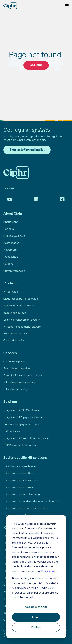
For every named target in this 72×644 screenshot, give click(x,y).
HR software (11, 291)
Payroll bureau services (17, 368)
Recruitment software (16, 333)
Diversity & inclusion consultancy (23, 375)
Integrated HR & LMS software (22, 410)
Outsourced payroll (15, 361)
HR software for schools (18, 515)
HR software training (16, 389)
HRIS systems (12, 431)
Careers (8, 264)
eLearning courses (15, 313)
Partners (9, 229)
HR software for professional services (26, 508)
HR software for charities (18, 473)
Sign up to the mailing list (27, 149)
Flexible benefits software (19, 305)
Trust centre (11, 257)
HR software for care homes (20, 466)
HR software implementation (20, 382)
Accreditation (11, 243)
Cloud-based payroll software (21, 298)
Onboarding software (16, 340)
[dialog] (36, 577)
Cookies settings (36, 607)
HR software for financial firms (21, 480)
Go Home (36, 65)
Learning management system (22, 319)
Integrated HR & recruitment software (26, 438)
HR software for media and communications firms (33, 501)
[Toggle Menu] (66, 6)
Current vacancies (14, 271)
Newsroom (10, 250)
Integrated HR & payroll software (23, 417)
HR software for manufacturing (22, 494)
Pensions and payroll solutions (22, 424)
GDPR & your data (14, 236)
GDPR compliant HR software (21, 445)
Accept (36, 617)
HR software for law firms (18, 487)
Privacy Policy (49, 571)
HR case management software (22, 326)
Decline (36, 627)
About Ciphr (11, 222)
